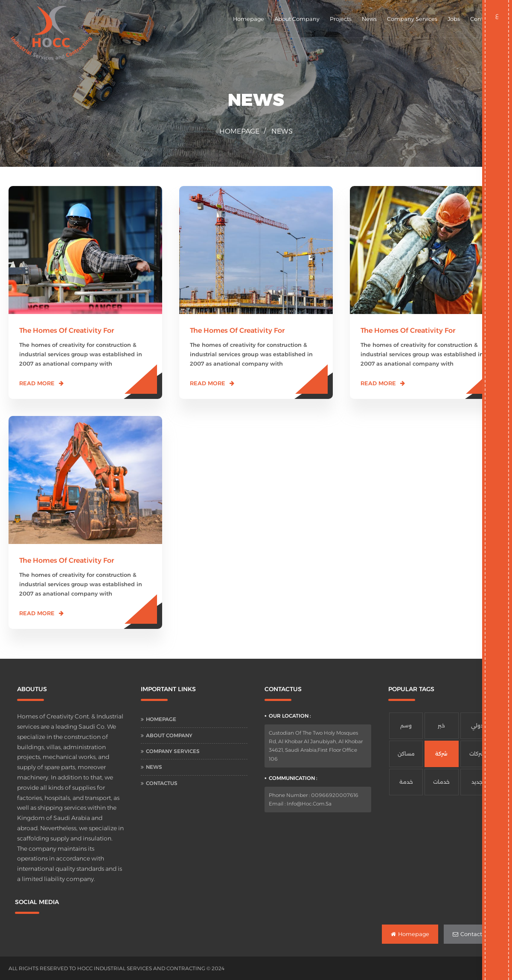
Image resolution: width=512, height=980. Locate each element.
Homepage (249, 19)
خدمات (441, 782)
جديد (477, 782)
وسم (406, 726)
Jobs (454, 19)
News (369, 19)
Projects (341, 19)
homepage (239, 131)
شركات (477, 754)
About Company (297, 19)
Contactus (162, 783)
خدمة (406, 782)
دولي (477, 726)
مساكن (406, 754)
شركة (441, 754)
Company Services (412, 19)
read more (37, 383)
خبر (441, 726)
